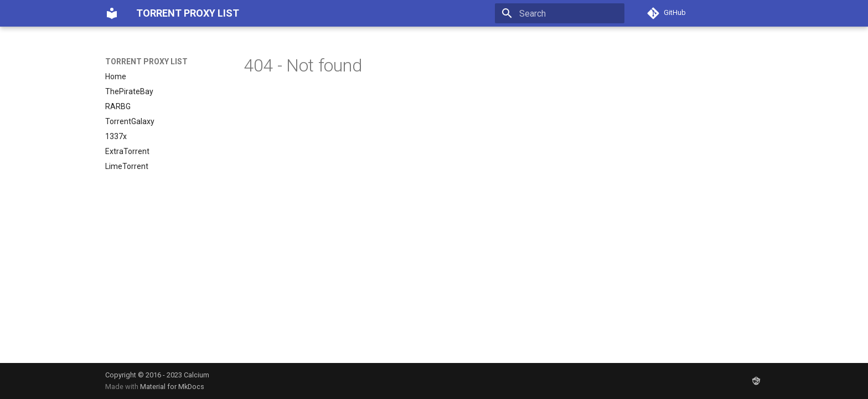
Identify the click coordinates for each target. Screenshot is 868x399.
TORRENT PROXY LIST (146, 62)
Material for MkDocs (172, 387)
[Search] (560, 13)
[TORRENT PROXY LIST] (112, 13)
